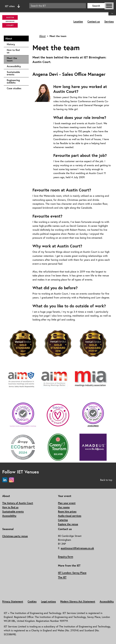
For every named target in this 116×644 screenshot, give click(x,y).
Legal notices (48, 601)
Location (78, 21)
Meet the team (12, 59)
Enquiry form (66, 557)
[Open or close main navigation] (109, 6)
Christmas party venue (15, 536)
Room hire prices (67, 511)
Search (96, 6)
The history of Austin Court (18, 503)
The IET (62, 577)
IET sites (12, 6)
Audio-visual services (70, 516)
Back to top (106, 480)
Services (109, 21)
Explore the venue (68, 524)
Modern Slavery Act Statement (78, 601)
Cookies (32, 601)
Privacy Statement (13, 601)
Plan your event (67, 503)
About (15, 38)
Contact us (94, 21)
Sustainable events (16, 73)
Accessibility (16, 66)
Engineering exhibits (16, 81)
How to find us (16, 51)
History (16, 44)
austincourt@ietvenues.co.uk (77, 548)
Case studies (16, 88)
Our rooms (64, 507)
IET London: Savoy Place (72, 573)
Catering (63, 520)
